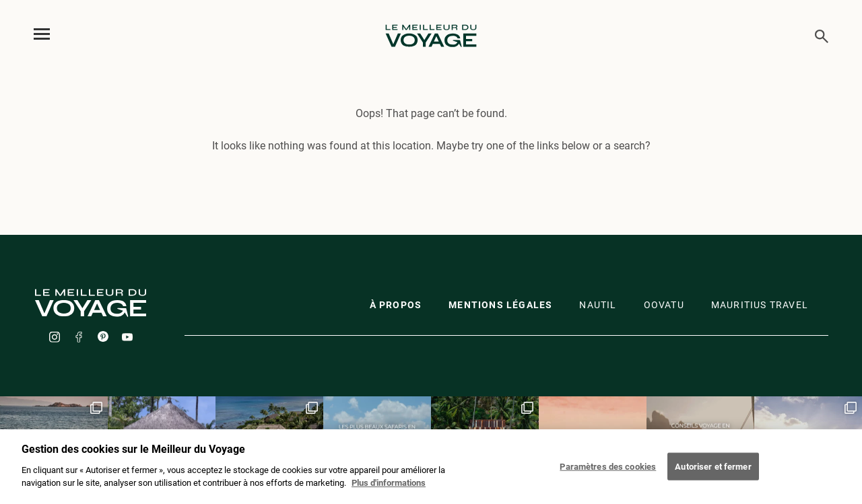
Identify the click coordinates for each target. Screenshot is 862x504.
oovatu (664, 305)
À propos (396, 305)
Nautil (598, 305)
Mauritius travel (760, 305)
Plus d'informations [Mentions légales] (389, 487)
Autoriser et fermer (713, 469)
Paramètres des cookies (608, 469)
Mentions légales (500, 305)
